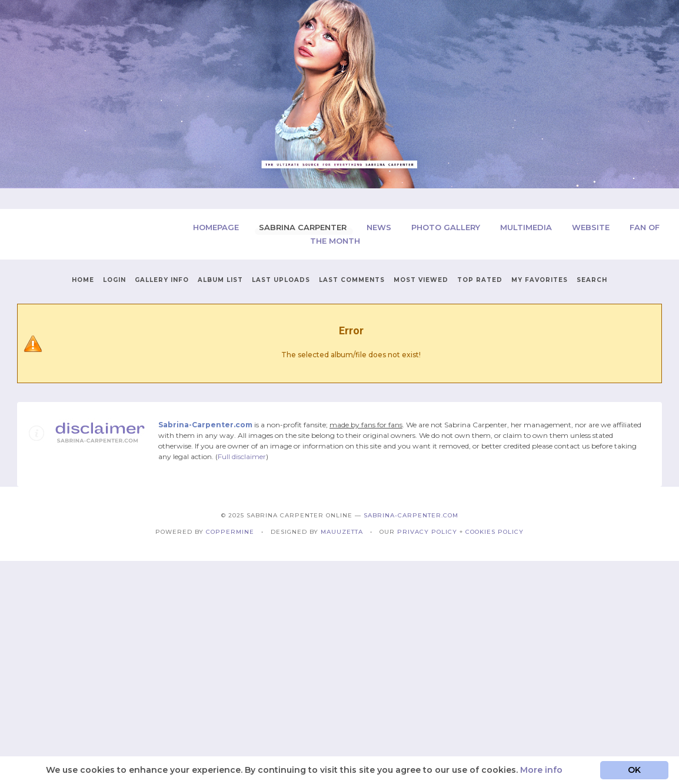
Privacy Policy (427, 532)
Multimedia (527, 227)
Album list (220, 280)
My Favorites (540, 280)
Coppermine (230, 532)
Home (83, 280)
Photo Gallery (447, 227)
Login (114, 280)
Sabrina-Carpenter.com (411, 515)
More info (541, 770)
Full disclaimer (242, 456)
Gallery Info (162, 280)
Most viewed (421, 280)
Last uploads (281, 280)
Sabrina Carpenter (304, 227)
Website (592, 227)
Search (592, 280)
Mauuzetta (342, 532)
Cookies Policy (495, 532)
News (380, 227)
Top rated (480, 280)
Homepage (217, 227)
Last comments (352, 280)
